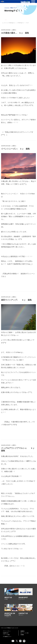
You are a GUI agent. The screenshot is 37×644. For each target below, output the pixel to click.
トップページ (5, 23)
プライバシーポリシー (7, 631)
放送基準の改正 (6, 633)
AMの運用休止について (7, 637)
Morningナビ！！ (13, 23)
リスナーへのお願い (7, 635)
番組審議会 (23, 631)
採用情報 (22, 635)
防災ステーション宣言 (25, 633)
